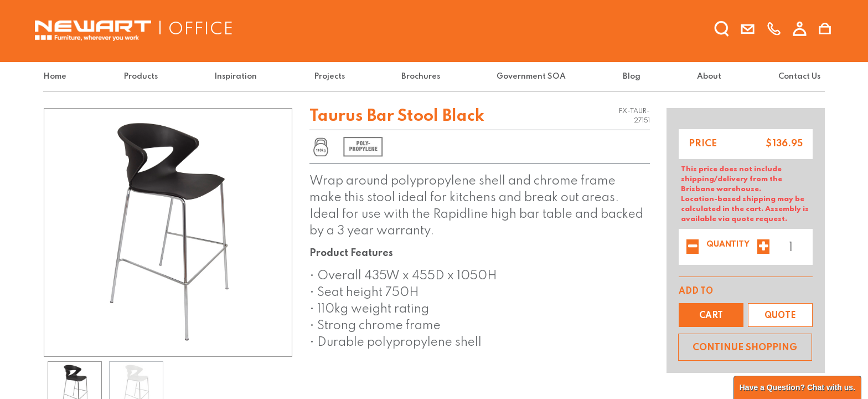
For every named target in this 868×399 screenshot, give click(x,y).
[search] (722, 29)
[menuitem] (57, 77)
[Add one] (763, 248)
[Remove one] (693, 248)
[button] (711, 315)
